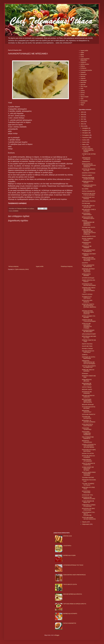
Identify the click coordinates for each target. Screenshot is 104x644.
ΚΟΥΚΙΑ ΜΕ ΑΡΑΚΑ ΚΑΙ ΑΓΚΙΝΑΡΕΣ (88, 457)
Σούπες (82, 95)
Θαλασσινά (83, 74)
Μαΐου (84, 144)
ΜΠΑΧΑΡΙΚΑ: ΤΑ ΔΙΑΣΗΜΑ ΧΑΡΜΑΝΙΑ (89, 421)
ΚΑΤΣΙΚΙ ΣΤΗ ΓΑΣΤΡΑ (88, 454)
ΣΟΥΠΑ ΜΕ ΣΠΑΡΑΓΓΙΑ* (89, 414)
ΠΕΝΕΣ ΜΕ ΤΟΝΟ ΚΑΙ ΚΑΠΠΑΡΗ (88, 370)
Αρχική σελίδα (40, 266)
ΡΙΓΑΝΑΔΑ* (85, 374)
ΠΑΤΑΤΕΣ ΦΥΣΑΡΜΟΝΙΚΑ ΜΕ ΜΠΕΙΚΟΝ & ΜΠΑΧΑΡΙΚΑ (88, 223)
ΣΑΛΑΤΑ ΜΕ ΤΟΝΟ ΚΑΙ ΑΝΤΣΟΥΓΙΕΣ (88, 206)
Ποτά (82, 89)
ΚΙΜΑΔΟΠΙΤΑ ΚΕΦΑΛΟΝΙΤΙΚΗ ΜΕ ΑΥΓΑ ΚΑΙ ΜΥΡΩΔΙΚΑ (89, 362)
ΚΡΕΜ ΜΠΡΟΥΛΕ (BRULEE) (87, 380)
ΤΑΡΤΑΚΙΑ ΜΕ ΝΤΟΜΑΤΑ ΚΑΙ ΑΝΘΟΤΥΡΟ (89, 367)
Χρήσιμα (83, 103)
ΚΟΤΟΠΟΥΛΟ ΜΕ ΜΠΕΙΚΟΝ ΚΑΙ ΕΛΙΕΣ (89, 498)
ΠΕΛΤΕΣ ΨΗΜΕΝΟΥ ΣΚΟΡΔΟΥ (88, 239)
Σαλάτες (83, 91)
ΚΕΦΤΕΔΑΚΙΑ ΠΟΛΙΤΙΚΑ (89, 201)
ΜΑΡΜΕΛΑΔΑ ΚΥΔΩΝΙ (69, 555)
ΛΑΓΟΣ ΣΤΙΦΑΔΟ (87, 387)
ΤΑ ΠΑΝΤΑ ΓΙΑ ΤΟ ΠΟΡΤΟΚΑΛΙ (87, 297)
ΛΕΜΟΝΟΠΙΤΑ (86, 162)
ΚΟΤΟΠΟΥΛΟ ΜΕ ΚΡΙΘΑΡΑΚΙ (87, 393)
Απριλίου (85, 147)
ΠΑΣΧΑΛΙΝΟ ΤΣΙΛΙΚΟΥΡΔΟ (87, 429)
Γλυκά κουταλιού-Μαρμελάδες (85, 59)
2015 (82, 124)
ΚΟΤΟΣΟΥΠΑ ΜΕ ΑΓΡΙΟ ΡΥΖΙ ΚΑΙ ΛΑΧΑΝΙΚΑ (89, 194)
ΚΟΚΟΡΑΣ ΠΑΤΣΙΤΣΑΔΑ (89, 173)
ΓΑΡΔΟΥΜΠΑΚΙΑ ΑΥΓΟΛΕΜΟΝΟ (87, 460)
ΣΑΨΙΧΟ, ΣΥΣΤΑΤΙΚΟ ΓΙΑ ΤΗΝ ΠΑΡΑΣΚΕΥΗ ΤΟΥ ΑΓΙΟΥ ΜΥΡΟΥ (89, 446)
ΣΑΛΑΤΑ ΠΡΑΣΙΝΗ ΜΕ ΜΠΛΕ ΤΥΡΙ (88, 502)
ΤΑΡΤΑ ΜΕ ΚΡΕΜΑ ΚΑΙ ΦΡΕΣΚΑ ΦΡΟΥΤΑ (75, 604)
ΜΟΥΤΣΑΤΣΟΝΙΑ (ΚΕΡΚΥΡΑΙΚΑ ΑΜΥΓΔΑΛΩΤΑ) (87, 401)
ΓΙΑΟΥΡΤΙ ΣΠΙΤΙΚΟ (87, 294)
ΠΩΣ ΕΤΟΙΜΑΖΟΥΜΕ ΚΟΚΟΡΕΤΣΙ (88, 438)
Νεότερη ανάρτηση (13, 266)
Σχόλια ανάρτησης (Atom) (22, 269)
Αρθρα (82, 53)
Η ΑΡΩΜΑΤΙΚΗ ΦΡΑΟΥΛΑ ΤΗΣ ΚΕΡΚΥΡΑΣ (89, 186)
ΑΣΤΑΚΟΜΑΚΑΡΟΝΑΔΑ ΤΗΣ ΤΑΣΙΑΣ (73, 565)
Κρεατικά (83, 76)
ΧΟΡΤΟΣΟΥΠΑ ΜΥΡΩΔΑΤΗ (86, 159)
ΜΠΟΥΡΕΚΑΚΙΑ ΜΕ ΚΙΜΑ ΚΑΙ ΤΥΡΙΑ (89, 337)
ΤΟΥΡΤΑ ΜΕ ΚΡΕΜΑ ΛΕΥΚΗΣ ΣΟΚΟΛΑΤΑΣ (89, 518)
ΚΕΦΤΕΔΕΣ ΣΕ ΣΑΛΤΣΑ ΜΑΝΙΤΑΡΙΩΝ (89, 358)
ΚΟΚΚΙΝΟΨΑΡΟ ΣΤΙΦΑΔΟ (86, 243)
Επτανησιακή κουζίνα (86, 70)
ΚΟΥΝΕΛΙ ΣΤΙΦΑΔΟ (87, 349)
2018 (82, 117)
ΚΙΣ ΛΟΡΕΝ (85, 189)
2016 (82, 121)
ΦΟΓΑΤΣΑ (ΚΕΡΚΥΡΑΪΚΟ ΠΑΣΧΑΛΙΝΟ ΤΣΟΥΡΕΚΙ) (89, 474)
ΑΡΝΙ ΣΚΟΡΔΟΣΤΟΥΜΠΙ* (89, 334)
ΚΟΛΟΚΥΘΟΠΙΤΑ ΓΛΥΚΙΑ (89, 236)
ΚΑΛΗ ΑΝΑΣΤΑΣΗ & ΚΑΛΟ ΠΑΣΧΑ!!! (87, 425)
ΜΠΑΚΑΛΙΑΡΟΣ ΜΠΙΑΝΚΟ (86, 275)
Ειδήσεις (83, 66)
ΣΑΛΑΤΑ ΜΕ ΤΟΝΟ (87, 346)
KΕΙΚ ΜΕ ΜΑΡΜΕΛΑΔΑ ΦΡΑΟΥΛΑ (73, 594)
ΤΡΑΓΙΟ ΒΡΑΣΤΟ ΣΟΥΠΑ (70, 584)
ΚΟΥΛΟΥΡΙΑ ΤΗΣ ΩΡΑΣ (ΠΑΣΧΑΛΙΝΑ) (88, 509)
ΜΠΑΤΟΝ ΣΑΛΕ (67, 536)
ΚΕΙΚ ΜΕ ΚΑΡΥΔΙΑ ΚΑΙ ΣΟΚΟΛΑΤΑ (88, 396)
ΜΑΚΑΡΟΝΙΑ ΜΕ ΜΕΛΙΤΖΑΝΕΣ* (87, 384)
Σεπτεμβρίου (86, 135)
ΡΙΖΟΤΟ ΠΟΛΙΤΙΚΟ (87, 344)
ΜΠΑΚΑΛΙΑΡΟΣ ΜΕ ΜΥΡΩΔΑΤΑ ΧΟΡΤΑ (88, 218)
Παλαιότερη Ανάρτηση (67, 266)
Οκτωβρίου (85, 133)
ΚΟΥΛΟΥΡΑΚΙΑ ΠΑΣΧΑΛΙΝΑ (86, 492)
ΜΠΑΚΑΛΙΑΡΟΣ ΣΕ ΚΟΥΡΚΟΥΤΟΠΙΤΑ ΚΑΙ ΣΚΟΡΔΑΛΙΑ (89, 165)
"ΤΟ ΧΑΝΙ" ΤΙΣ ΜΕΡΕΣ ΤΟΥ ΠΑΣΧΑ (88, 484)
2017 (82, 119)
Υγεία (82, 99)
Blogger (57, 635)
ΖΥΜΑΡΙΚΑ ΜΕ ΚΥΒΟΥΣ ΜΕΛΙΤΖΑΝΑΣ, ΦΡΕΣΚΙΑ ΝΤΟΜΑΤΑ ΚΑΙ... (89, 290)
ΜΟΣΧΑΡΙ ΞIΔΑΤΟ (87, 390)
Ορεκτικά (83, 85)
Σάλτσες (83, 93)
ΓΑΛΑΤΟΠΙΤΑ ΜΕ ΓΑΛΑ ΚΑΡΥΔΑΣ (88, 198)
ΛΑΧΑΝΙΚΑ (16, 211)
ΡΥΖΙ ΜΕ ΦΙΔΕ (86, 203)
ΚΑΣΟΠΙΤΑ (85, 263)
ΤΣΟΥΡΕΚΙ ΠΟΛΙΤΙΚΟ (88, 478)
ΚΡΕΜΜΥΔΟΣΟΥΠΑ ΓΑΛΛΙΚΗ (87, 182)
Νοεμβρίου (85, 131)
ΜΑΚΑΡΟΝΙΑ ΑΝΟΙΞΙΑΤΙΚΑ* (87, 411)
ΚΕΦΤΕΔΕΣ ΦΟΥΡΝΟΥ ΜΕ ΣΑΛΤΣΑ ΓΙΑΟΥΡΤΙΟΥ (88, 270)
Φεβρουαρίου (86, 524)
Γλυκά (82, 57)
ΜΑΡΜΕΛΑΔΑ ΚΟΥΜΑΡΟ (70, 614)
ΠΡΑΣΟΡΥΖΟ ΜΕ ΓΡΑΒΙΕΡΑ (87, 247)
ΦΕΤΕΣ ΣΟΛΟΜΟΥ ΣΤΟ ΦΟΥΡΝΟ (89, 317)
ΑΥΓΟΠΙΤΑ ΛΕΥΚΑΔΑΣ (88, 278)
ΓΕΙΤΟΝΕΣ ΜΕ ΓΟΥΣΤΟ (89, 227)
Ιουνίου (84, 142)
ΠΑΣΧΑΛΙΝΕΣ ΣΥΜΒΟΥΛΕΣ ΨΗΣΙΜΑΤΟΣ (86, 433)
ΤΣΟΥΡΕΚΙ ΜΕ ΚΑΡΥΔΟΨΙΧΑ (87, 417)
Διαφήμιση (83, 62)
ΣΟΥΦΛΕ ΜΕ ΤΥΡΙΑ (87, 495)
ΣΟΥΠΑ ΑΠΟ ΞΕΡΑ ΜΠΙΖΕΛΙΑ (87, 301)
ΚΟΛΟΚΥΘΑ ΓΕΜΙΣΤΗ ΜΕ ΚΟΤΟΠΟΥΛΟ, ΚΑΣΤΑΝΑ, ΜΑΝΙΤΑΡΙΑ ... (89, 306)
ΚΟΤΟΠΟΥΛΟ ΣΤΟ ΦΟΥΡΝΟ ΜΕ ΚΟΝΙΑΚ (89, 285)
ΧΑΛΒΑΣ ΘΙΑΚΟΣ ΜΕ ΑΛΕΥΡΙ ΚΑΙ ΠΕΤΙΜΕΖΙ (88, 469)
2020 (82, 112)
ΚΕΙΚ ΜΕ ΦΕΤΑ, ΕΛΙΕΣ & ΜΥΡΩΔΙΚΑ (89, 210)
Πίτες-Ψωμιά (84, 87)
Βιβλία (82, 55)
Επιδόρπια (83, 68)
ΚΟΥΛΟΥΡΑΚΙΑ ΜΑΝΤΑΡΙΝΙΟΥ (87, 214)
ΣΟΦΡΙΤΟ (85, 355)
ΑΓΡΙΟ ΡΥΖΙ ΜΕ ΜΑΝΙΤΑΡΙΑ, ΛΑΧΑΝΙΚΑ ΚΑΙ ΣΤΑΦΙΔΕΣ (87, 326)
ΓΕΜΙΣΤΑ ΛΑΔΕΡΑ (87, 175)
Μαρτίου (85, 522)
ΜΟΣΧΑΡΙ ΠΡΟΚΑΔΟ (88, 405)
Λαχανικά (83, 78)
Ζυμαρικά (83, 72)
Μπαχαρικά (83, 80)
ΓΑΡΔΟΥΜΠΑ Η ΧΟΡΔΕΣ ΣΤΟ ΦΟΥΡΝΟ (89, 506)
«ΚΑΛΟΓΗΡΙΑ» (67, 546)
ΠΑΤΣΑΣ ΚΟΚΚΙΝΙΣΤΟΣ (88, 191)
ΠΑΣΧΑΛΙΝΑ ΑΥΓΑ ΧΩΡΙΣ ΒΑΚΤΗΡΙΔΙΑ (89, 450)
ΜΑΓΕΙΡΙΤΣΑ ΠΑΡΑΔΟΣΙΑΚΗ (87, 441)
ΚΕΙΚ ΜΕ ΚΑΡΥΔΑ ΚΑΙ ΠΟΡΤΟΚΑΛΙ (88, 352)
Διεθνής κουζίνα (85, 64)
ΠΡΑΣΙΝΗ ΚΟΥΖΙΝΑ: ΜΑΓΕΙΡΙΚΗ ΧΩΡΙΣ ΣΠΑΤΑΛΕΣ (88, 312)
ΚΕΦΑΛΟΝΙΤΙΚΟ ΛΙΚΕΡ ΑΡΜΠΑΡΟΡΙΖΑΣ (74, 575)
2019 (82, 114)
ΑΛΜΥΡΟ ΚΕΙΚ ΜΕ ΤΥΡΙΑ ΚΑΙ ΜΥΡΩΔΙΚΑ (89, 321)
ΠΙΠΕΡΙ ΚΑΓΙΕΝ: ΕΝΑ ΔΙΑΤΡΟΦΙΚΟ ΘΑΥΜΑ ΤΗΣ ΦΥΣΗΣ (89, 259)
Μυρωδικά (83, 82)
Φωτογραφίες (84, 101)
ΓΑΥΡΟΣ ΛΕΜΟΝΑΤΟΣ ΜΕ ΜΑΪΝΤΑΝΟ (88, 266)
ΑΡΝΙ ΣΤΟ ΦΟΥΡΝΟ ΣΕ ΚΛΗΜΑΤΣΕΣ (88, 464)
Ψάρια (82, 105)
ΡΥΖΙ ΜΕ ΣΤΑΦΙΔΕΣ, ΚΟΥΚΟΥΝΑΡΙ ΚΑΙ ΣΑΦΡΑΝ (88, 150)
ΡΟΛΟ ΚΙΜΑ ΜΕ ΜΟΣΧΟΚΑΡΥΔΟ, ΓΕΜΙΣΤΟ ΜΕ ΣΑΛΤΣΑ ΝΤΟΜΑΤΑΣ (89, 232)
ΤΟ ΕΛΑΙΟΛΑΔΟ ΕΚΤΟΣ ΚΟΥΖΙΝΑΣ (89, 408)
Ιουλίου (84, 140)
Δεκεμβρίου (86, 128)
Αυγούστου (85, 138)
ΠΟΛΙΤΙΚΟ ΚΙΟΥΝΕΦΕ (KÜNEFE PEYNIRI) (88, 178)
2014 (82, 126)
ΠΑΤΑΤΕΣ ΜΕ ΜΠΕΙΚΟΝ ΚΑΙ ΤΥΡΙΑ (89, 170)
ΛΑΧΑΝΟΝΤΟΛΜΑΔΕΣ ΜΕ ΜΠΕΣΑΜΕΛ (88, 331)
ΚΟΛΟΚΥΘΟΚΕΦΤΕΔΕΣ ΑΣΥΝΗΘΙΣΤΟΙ (89, 251)
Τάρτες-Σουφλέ (84, 97)
